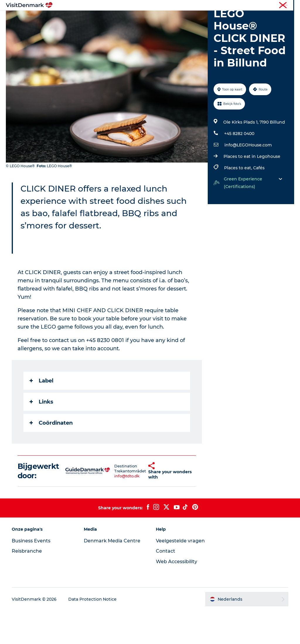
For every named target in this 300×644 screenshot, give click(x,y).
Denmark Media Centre (112, 574)
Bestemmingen (124, 19)
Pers (290, 6)
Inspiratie (87, 19)
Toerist (247, 6)
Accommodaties (205, 19)
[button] (139, 504)
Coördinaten (51, 456)
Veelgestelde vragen (180, 574)
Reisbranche (270, 6)
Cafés (259, 201)
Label (41, 414)
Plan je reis (150, 25)
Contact (166, 584)
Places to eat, (239, 201)
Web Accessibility (177, 595)
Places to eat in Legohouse (252, 190)
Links (41, 435)
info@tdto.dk (117, 509)
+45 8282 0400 (239, 167)
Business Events (31, 574)
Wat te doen (164, 19)
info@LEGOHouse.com (248, 178)
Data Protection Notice (93, 633)
